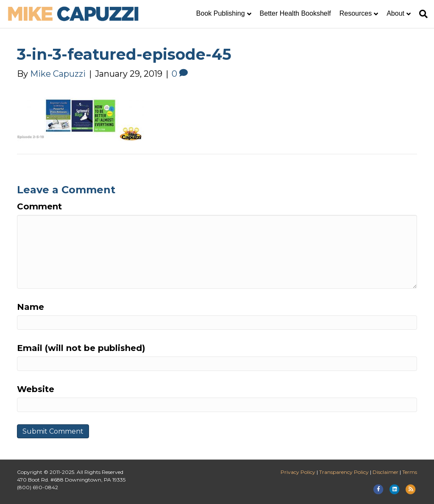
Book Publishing (221, 13)
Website (36, 389)
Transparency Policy (344, 472)
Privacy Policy (298, 472)
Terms (410, 472)
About (395, 13)
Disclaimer (385, 472)
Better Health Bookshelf (295, 13)
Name (31, 307)
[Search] (421, 14)
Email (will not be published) (81, 348)
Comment (39, 206)
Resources (356, 13)
